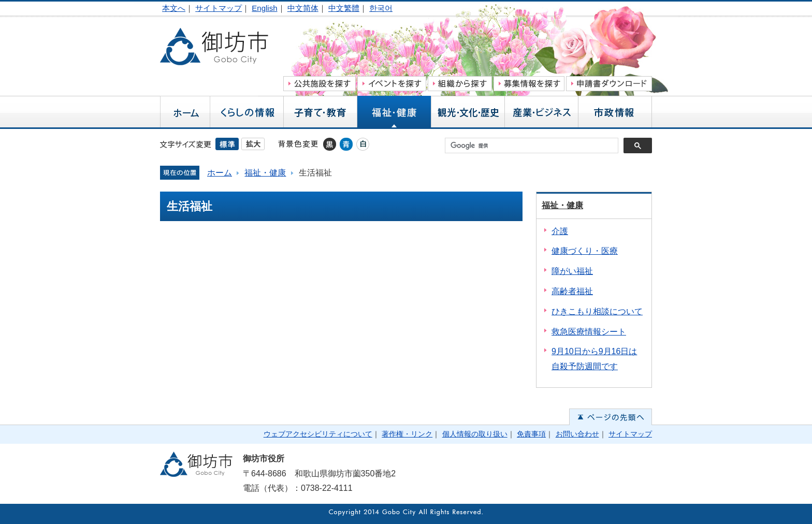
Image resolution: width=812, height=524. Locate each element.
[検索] (534, 145)
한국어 (381, 8)
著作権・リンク (407, 434)
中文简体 (303, 8)
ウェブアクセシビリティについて (318, 434)
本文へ (174, 8)
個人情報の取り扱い (475, 434)
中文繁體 (344, 8)
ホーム (220, 173)
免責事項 (531, 434)
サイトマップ (219, 8)
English (264, 8)
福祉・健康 (265, 173)
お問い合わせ (577, 434)
